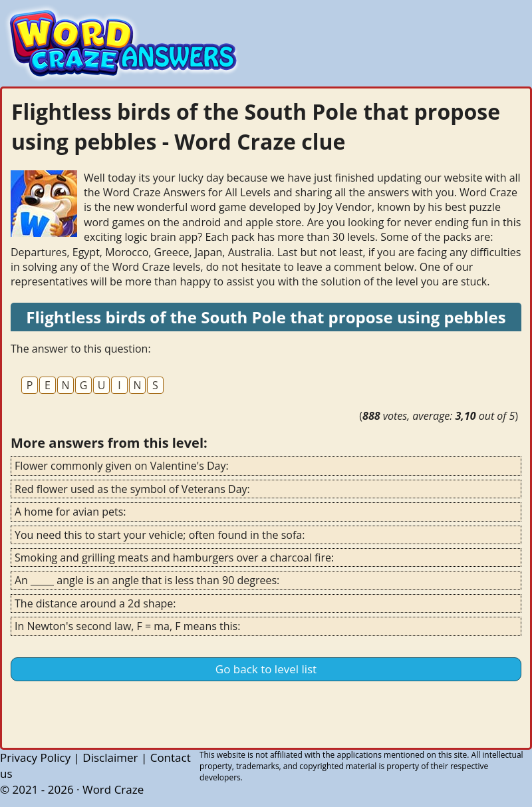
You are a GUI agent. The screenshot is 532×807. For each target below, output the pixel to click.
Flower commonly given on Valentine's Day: (122, 466)
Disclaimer (110, 757)
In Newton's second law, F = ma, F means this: (127, 626)
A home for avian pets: (70, 512)
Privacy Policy (35, 757)
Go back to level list (266, 669)
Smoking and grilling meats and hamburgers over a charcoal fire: (174, 558)
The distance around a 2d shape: (95, 603)
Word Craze (113, 789)
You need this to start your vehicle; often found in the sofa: (160, 535)
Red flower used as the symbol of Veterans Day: (132, 489)
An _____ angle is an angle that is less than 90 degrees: (147, 580)
